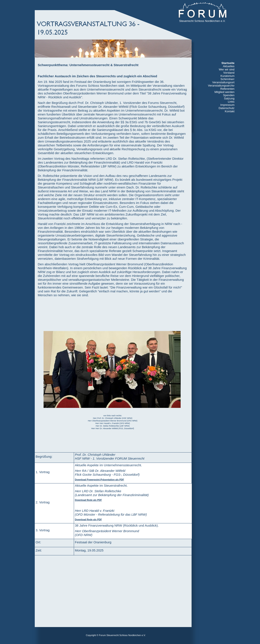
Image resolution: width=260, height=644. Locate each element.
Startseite (228, 63)
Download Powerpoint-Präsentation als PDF (99, 480)
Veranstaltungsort (223, 82)
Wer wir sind (227, 69)
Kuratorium (227, 76)
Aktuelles (229, 66)
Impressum (227, 105)
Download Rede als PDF (88, 500)
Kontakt (230, 111)
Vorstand (229, 73)
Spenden (229, 95)
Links (231, 102)
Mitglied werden (224, 92)
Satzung (229, 98)
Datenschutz (227, 108)
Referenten (227, 89)
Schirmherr (227, 79)
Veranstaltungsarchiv (221, 86)
